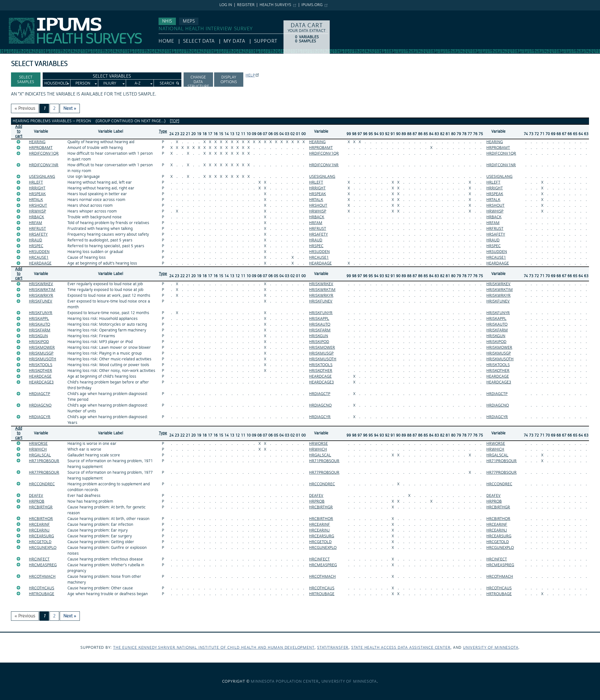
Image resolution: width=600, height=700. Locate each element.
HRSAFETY (38, 235)
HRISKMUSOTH (43, 359)
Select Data (199, 41)
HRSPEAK (37, 194)
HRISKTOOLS (41, 365)
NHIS (167, 21)
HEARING (37, 142)
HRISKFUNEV (41, 301)
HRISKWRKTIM (42, 290)
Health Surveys (275, 5)
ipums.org (312, 5)
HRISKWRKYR (41, 296)
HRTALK (36, 200)
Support (266, 41)
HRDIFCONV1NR (44, 165)
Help (250, 75)
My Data (234, 41)
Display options (229, 80)
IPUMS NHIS (12, 13)
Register (246, 5)
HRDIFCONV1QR (44, 154)
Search (167, 83)
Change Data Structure (198, 81)
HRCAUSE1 (39, 258)
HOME (166, 41)
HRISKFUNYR (41, 313)
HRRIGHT (37, 188)
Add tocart (19, 132)
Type (163, 132)
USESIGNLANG (42, 177)
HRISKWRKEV (41, 284)
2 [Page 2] (54, 108)
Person (83, 83)
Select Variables (112, 76)
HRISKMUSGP (41, 353)
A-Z (137, 83)
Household (56, 83)
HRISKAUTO (39, 325)
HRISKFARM (40, 330)
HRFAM (36, 223)
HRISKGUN (38, 336)
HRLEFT (36, 183)
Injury (110, 83)
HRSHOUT (38, 206)
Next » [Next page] (70, 108)
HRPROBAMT (41, 148)
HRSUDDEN (39, 252)
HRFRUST (37, 229)
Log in (226, 5)
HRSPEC (36, 246)
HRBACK (36, 217)
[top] (174, 121)
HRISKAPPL (39, 319)
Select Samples (26, 80)
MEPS (189, 21)
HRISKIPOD (39, 342)
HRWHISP (37, 211)
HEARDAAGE (40, 263)
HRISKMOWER (42, 348)
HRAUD (36, 240)
